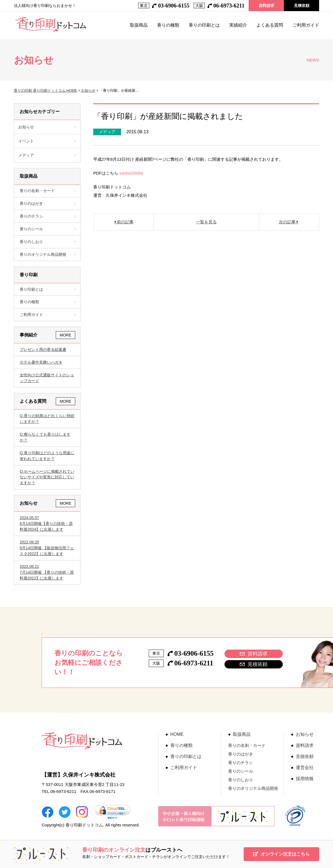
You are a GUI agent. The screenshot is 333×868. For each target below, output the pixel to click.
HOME (177, 734)
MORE (65, 335)
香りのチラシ (48, 216)
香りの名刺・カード (48, 191)
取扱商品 (139, 25)
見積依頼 (302, 6)
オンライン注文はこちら (281, 854)
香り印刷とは (48, 289)
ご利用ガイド (306, 25)
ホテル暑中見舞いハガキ (41, 362)
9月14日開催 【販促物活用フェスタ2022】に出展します (47, 548)
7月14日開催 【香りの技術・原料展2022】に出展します (47, 572)
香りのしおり (48, 242)
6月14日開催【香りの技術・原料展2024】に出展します (47, 523)
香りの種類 (168, 25)
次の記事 (288, 222)
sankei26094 (131, 173)
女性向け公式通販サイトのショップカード (47, 378)
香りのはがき (48, 203)
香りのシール (48, 229)
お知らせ (88, 90)
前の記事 (125, 222)
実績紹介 (238, 25)
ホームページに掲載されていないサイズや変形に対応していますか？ (47, 477)
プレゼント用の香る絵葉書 (43, 349)
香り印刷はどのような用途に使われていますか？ (47, 456)
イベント (26, 141)
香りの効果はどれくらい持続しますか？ (47, 419)
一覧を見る (206, 222)
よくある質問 (270, 25)
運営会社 (305, 768)
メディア (107, 132)
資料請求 (266, 6)
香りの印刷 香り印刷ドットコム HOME (46, 90)
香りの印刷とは (204, 25)
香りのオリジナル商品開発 (48, 254)
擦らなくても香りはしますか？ (45, 437)
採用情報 (305, 779)
